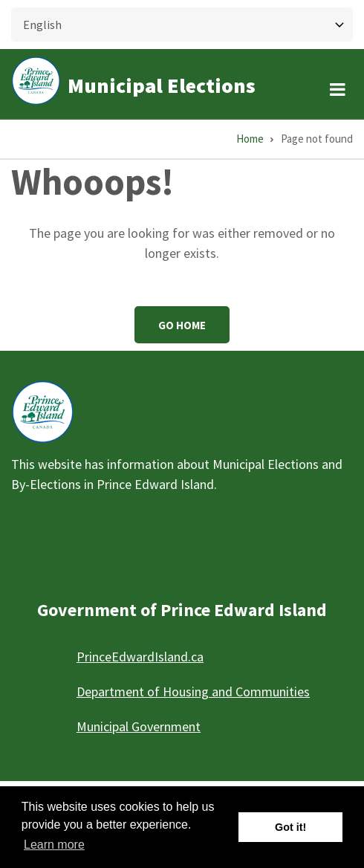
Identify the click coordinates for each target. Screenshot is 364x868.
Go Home (182, 325)
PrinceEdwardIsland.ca (140, 657)
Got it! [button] (290, 827)
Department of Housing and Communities (193, 692)
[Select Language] (182, 25)
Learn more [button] (54, 845)
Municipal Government (139, 726)
